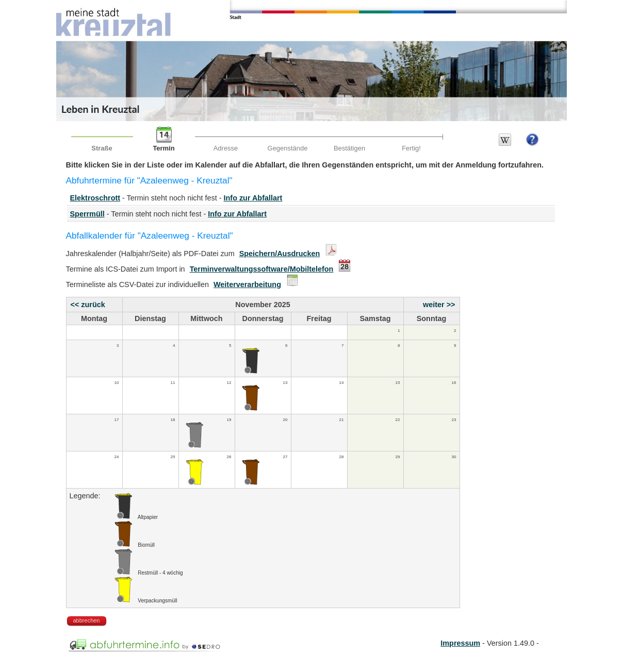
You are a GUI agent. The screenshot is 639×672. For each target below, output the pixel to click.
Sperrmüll (87, 214)
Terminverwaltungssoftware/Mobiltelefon (262, 269)
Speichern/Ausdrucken (280, 254)
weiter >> (439, 305)
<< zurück (88, 305)
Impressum (460, 643)
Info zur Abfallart (253, 198)
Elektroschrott (95, 198)
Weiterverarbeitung (247, 284)
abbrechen (87, 620)
